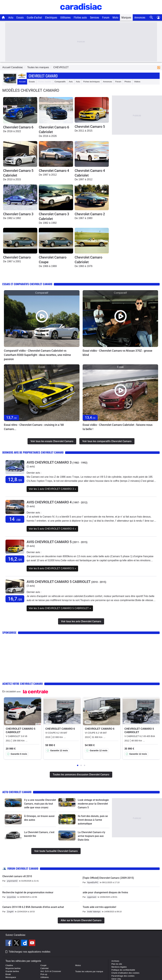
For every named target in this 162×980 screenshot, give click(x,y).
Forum (106, 17)
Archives (115, 961)
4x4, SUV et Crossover (51, 971)
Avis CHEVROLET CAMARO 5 (49, 542)
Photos (128, 82)
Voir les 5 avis (52, 529)
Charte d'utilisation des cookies (125, 973)
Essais (20, 17)
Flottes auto (80, 17)
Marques (126, 17)
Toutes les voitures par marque (89, 971)
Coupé (43, 965)
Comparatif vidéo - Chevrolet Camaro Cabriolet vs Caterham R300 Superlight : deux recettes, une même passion (37, 355)
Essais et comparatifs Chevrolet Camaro (27, 284)
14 (15, 519)
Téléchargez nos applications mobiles (30, 952)
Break (8, 974)
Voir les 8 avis (52, 568)
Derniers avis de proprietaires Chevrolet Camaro (33, 452)
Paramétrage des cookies (123, 976)
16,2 (15, 559)
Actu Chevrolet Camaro (17, 792)
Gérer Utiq (116, 979)
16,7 (15, 599)
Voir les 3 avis (60, 608)
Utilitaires (65, 17)
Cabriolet (44, 968)
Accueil (22, 82)
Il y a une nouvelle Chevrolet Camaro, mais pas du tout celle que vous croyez (40, 804)
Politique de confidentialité (123, 970)
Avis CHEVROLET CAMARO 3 (49, 462)
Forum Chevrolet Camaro (23, 868)
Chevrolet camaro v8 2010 (17, 876)
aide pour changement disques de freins (105, 892)
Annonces (140, 17)
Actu (11, 17)
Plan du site (117, 964)
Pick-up (44, 974)
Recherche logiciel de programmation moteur (28, 892)
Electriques (51, 17)
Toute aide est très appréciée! (99, 907)
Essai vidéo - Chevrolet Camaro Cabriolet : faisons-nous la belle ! (118, 427)
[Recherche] (151, 17)
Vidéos (137, 82)
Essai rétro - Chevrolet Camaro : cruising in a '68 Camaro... (34, 427)
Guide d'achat (34, 17)
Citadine (9, 965)
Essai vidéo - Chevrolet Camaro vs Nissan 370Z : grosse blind (117, 353)
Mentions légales (119, 967)
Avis (71, 82)
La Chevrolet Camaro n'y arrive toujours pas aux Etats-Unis (91, 836)
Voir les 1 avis (52, 489)
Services (95, 17)
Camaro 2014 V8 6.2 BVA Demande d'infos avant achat (33, 907)
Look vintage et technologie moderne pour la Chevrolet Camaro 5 (93, 804)
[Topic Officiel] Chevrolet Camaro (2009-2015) (108, 878)
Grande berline (12, 971)
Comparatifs (60, 82)
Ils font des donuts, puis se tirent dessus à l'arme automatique (93, 820)
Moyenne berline (13, 968)
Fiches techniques (91, 82)
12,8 (15, 479)
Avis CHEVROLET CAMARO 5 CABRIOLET (59, 582)
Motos (78, 965)
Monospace (11, 977)
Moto (115, 17)
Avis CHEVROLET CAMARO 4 (49, 502)
